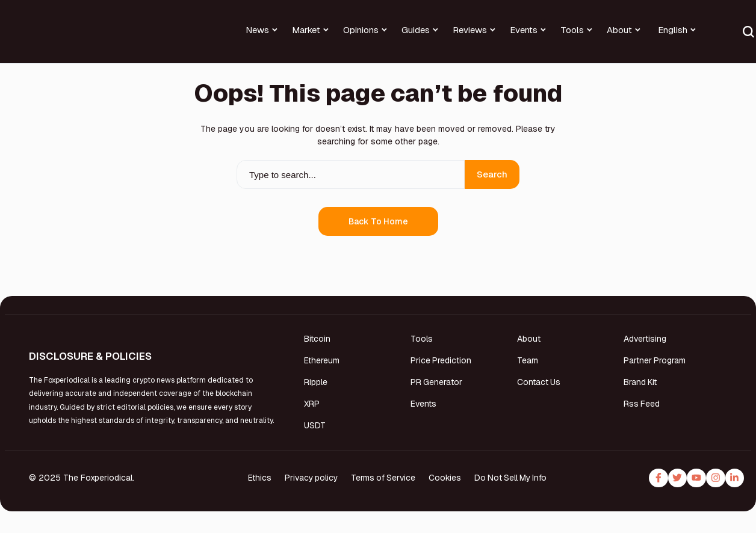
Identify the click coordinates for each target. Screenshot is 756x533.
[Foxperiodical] (41, 39)
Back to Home (378, 221)
